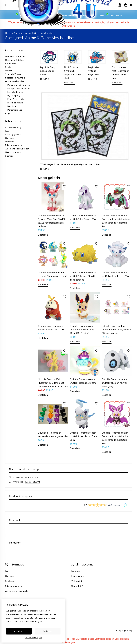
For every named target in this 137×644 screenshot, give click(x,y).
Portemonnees (15, 110)
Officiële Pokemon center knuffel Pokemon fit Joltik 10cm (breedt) (83, 276)
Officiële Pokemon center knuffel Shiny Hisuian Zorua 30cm (84, 436)
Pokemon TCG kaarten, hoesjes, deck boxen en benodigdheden (19, 88)
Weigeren (48, 631)
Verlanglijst (77, 581)
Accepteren (19, 631)
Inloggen (75, 571)
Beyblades (12, 106)
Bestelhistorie (78, 576)
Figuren (9, 71)
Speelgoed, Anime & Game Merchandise (33, 33)
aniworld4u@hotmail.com (25, 477)
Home (8, 33)
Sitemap (9, 156)
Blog (7, 113)
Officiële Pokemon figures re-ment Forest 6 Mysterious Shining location (117, 330)
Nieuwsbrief (77, 586)
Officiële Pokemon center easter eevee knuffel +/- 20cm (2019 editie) (83, 330)
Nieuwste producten (15, 56)
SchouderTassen (13, 74)
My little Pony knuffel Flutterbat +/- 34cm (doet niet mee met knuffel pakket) (53, 383)
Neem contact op (14, 152)
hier (42, 621)
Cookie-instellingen (33, 638)
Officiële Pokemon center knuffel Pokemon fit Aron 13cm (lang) (115, 383)
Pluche (8, 67)
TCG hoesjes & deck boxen (70, 164)
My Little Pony (48, 71)
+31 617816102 (32, 482)
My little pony (14, 96)
